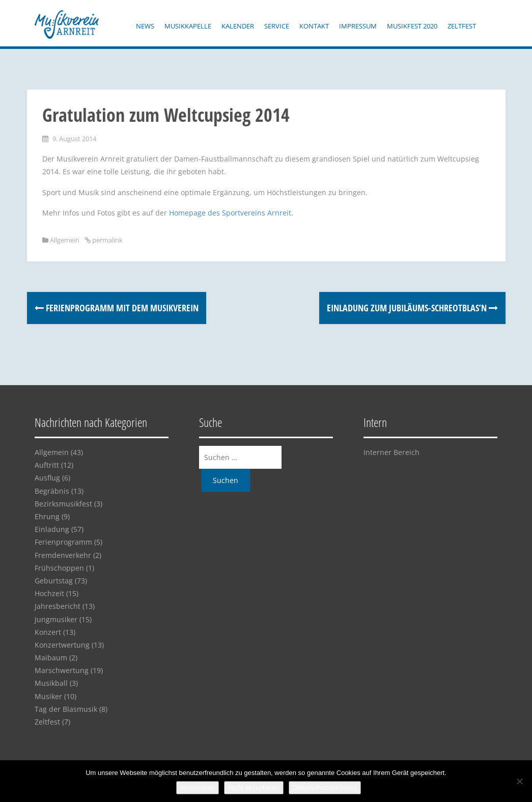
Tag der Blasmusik (66, 709)
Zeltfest (462, 26)
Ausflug (47, 478)
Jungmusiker (56, 619)
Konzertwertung (62, 645)
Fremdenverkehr (63, 555)
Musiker (48, 696)
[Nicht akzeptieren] (519, 781)
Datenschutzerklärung (325, 787)
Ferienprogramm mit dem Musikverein (117, 308)
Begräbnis (52, 491)
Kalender (238, 26)
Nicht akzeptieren (254, 787)
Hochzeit (49, 593)
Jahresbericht (58, 606)
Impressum (358, 26)
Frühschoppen (59, 568)
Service (277, 26)
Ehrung (47, 516)
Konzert (48, 632)
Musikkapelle (188, 26)
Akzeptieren (198, 787)
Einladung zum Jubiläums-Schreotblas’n (412, 308)
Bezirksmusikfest (63, 504)
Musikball (51, 683)
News (145, 26)
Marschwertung (62, 670)
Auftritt (47, 465)
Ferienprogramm (63, 542)
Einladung (52, 529)
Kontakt (314, 26)
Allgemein (65, 240)
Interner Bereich (391, 452)
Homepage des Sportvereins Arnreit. (231, 213)
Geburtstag (54, 581)
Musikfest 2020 (412, 26)
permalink (107, 240)
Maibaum (51, 658)
